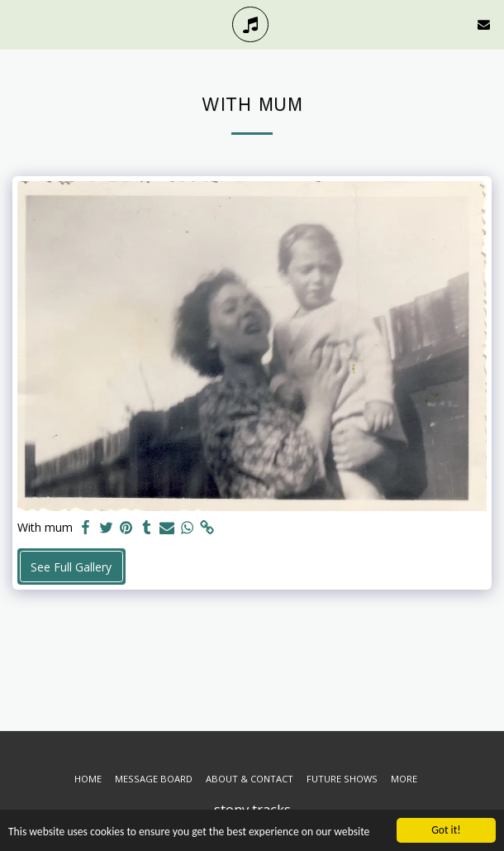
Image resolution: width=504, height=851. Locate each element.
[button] (18, 24)
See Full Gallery (71, 567)
